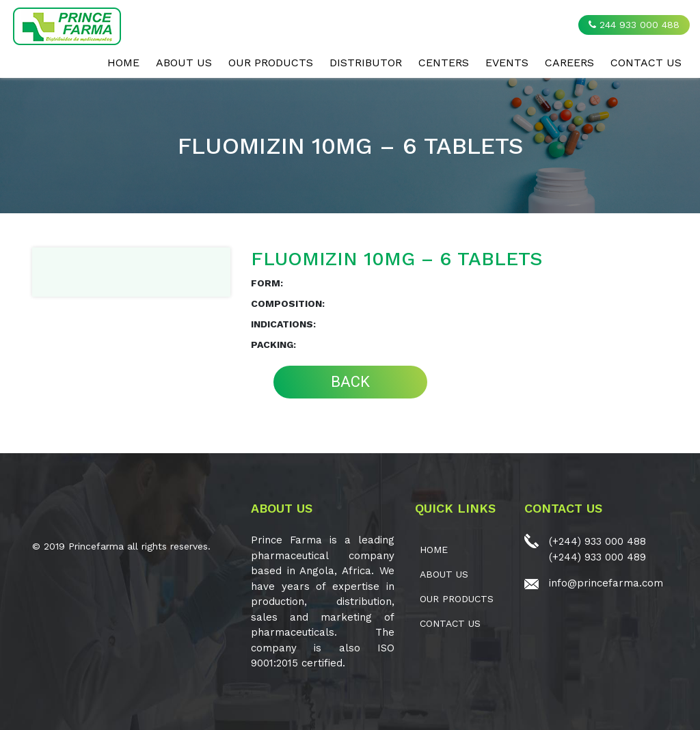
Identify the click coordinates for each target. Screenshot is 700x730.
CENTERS (444, 63)
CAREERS (569, 63)
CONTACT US (646, 63)
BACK (350, 382)
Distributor (366, 63)
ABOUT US (184, 63)
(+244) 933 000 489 (597, 557)
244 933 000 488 (634, 25)
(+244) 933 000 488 (597, 541)
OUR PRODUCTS (271, 63)
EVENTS (507, 63)
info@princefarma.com (606, 583)
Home (123, 63)
